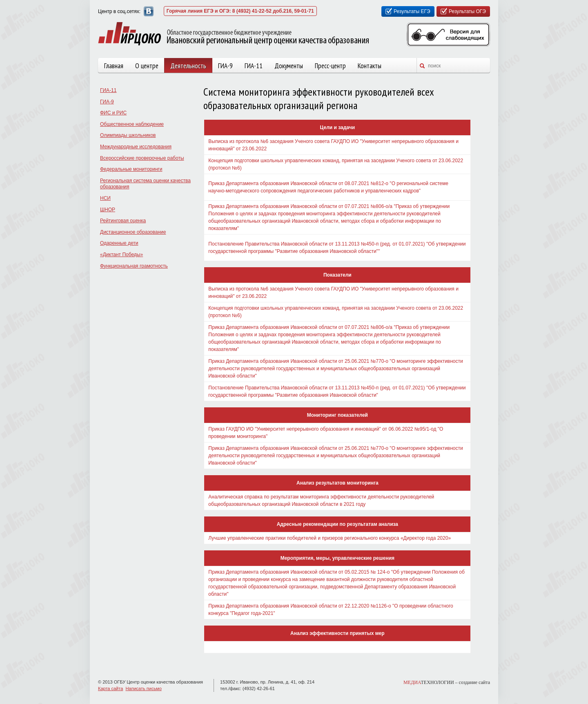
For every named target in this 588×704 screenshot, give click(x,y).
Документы (289, 66)
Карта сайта (110, 688)
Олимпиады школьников (128, 135)
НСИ (105, 198)
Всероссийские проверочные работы (142, 158)
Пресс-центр (330, 66)
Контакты (370, 66)
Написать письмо (143, 688)
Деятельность (188, 66)
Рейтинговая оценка (123, 221)
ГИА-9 (225, 66)
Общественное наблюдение (132, 124)
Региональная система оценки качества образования (145, 184)
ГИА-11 (254, 66)
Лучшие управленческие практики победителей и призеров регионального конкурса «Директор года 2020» (330, 538)
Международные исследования (136, 147)
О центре (147, 66)
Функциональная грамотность (134, 266)
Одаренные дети (119, 243)
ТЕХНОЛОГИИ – (447, 682)
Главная (114, 66)
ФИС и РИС (113, 113)
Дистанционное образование (133, 232)
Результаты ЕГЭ (412, 11)
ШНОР (108, 210)
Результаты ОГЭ (467, 11)
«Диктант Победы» (121, 255)
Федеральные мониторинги (131, 169)
